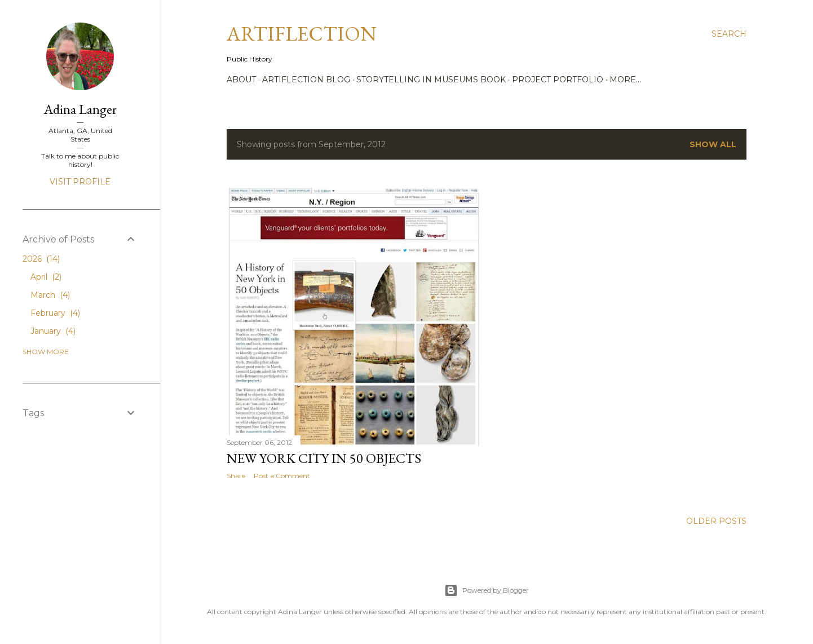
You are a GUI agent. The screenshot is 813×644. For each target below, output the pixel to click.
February (55, 313)
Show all (713, 144)
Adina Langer (80, 109)
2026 (41, 259)
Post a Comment (282, 476)
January (53, 331)
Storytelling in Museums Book (431, 80)
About (241, 80)
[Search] (729, 34)
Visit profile (80, 182)
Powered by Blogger (487, 590)
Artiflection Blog (306, 80)
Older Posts (716, 521)
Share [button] (236, 476)
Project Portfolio (558, 80)
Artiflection (302, 34)
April (46, 277)
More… (625, 80)
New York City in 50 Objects (324, 458)
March (50, 295)
